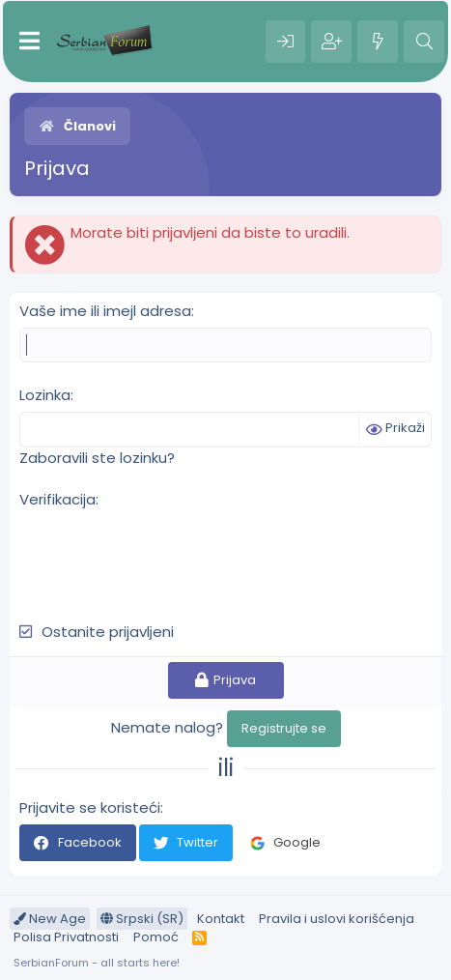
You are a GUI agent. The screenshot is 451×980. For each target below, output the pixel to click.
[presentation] (166, 555)
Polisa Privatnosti (66, 937)
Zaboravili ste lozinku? (97, 458)
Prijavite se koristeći (90, 807)
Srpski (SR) (142, 919)
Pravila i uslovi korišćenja (337, 919)
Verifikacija (57, 499)
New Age (50, 919)
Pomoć (156, 937)
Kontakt (221, 919)
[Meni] (29, 42)
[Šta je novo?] (378, 42)
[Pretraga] (424, 42)
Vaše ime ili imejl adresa (105, 311)
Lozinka (45, 395)
